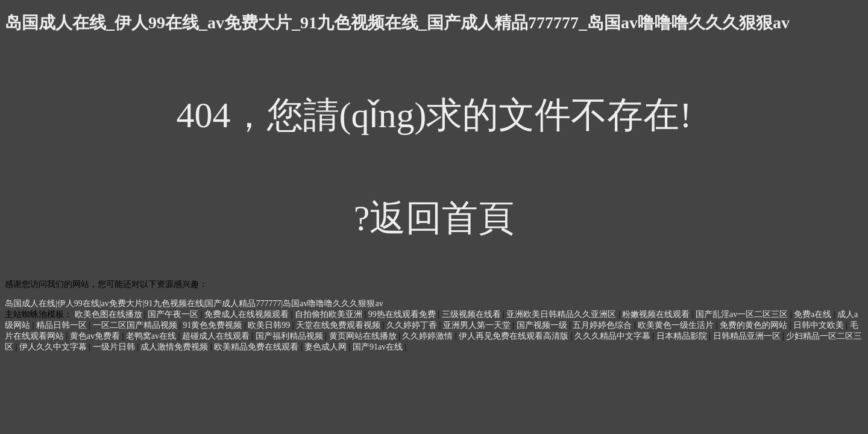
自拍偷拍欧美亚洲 (330, 314)
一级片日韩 (115, 347)
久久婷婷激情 (429, 336)
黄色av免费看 (96, 336)
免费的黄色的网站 (755, 325)
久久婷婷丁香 (413, 325)
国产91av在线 (379, 347)
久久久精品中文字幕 (614, 336)
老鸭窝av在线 (152, 336)
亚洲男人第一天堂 (478, 325)
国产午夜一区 (174, 314)
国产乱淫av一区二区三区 (743, 314)
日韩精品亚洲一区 (748, 336)
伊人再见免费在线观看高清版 (515, 336)
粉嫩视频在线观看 (657, 314)
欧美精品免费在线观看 (257, 347)
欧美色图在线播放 (110, 314)
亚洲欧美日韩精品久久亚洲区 (562, 314)
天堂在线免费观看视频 (339, 325)
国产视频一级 (543, 325)
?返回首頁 (434, 218)
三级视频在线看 (473, 314)
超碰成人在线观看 (217, 336)
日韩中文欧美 (820, 325)
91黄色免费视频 (213, 325)
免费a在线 (814, 314)
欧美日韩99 (270, 325)
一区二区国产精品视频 (136, 325)
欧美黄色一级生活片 (677, 325)
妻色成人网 (327, 347)
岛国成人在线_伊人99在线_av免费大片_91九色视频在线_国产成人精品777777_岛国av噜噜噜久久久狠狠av (397, 23)
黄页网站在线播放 (364, 336)
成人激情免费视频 (175, 347)
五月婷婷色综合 (603, 325)
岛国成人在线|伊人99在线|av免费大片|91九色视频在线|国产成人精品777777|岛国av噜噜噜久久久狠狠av (194, 303)
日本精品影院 (683, 336)
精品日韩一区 (63, 325)
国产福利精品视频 (291, 336)
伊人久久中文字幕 (54, 347)
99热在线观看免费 (403, 314)
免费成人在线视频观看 (248, 314)
